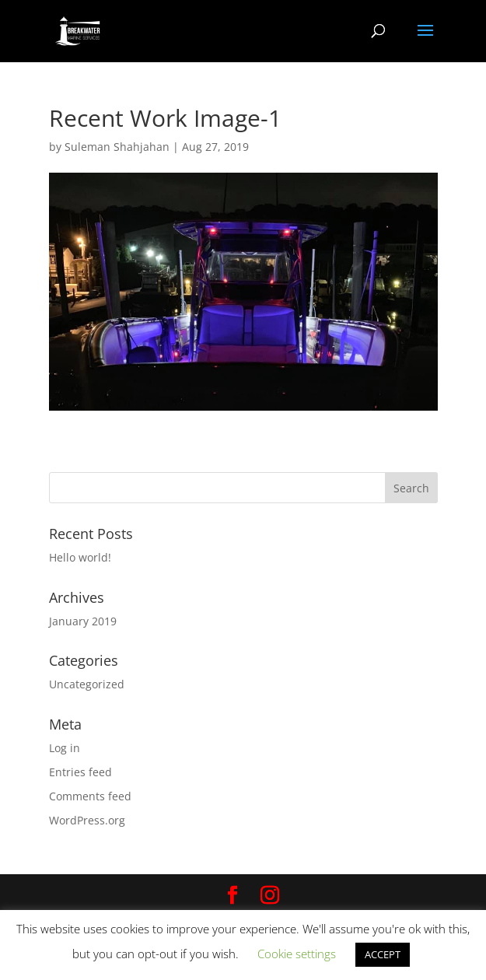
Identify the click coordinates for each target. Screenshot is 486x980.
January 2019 (83, 621)
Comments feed (90, 796)
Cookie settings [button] (297, 954)
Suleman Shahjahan (117, 147)
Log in (65, 748)
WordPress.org (87, 820)
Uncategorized (87, 684)
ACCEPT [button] (383, 954)
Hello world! (80, 557)
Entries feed (80, 772)
